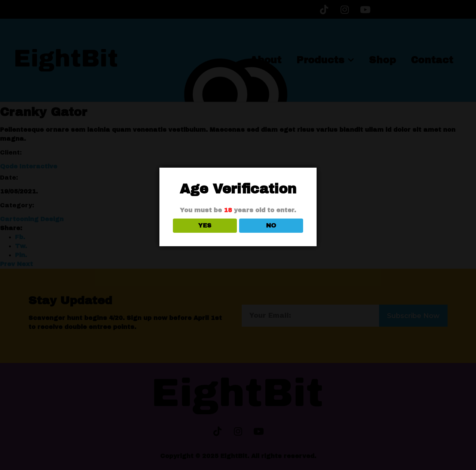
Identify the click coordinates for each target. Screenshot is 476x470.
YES (205, 225)
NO (271, 225)
